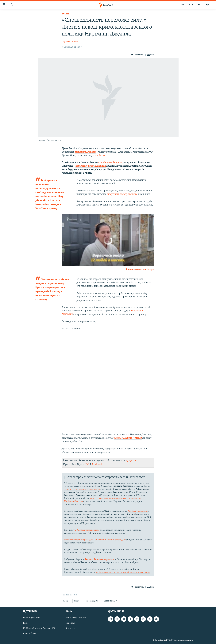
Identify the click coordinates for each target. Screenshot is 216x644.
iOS (87, 465)
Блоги (65, 14)
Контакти (70, 628)
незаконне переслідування (91, 166)
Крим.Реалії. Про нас (76, 618)
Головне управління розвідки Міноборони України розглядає (94, 540)
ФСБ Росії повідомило (138, 511)
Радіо (26, 623)
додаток (131, 460)
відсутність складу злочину (122, 194)
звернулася (99, 559)
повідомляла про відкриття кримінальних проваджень (123, 572)
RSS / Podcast (29, 634)
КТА (191, 5)
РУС (183, 5)
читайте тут (100, 155)
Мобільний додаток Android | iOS (39, 628)
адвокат (128, 438)
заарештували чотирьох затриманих (82, 489)
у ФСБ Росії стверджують (87, 530)
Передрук (70, 623)
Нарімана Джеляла (85, 152)
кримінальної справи (110, 163)
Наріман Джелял (70, 42)
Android (97, 465)
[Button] (137, 55)
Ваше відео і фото (32, 618)
